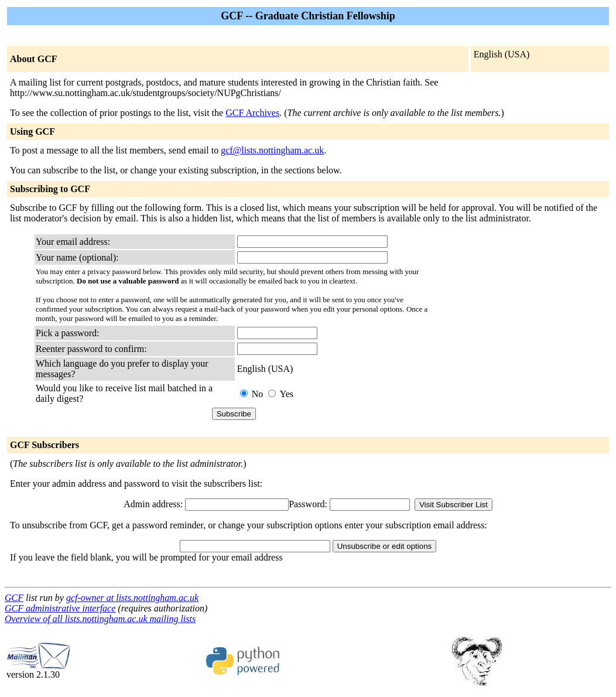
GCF (14, 598)
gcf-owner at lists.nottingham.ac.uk (132, 598)
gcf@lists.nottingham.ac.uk (272, 150)
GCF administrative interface (60, 608)
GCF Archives (252, 113)
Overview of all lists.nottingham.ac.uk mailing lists (100, 619)
